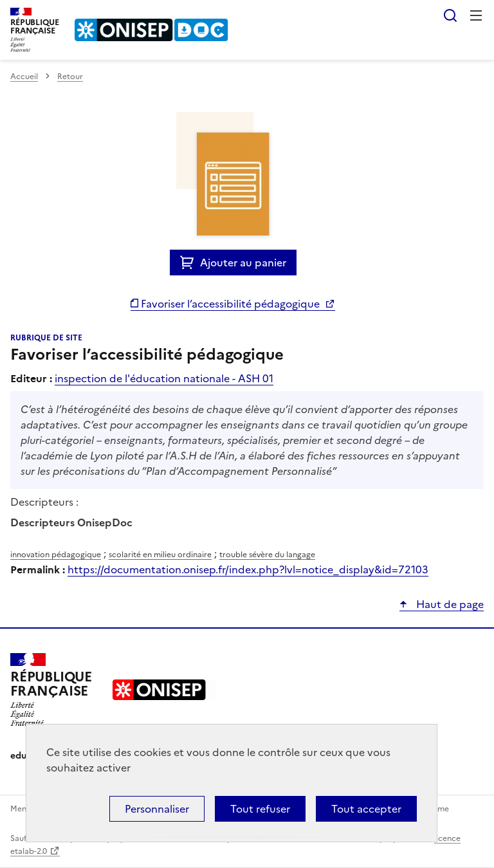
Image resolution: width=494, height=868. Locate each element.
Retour (70, 77)
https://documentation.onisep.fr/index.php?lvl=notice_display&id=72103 (248, 569)
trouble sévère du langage (267, 555)
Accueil (24, 77)
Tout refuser (260, 809)
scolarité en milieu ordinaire (160, 555)
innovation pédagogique (56, 555)
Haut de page (449, 604)
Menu (476, 15)
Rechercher (450, 15)
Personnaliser (157, 809)
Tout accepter (366, 809)
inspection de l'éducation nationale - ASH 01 (164, 378)
